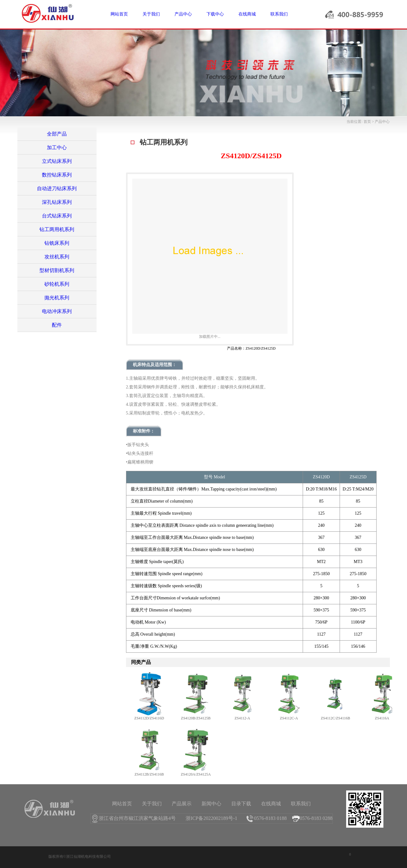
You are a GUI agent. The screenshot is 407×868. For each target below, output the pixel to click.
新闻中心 (211, 804)
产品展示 (182, 804)
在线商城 (247, 14)
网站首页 (119, 14)
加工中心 (57, 148)
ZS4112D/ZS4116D (149, 718)
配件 (57, 325)
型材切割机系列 (57, 270)
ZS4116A (382, 718)
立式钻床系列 (57, 161)
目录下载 (241, 804)
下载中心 (215, 14)
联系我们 (279, 14)
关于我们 (151, 14)
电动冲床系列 (57, 311)
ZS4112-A (242, 718)
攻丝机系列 (57, 257)
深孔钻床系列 (57, 202)
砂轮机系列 (57, 284)
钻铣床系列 (57, 243)
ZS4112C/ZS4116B (335, 718)
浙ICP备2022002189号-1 (211, 818)
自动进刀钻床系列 (57, 188)
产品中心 (183, 14)
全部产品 (57, 134)
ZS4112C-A (289, 718)
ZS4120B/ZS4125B (196, 718)
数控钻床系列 (57, 175)
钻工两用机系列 (57, 229)
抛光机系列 (57, 298)
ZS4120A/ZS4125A (196, 774)
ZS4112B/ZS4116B (149, 774)
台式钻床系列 (57, 216)
